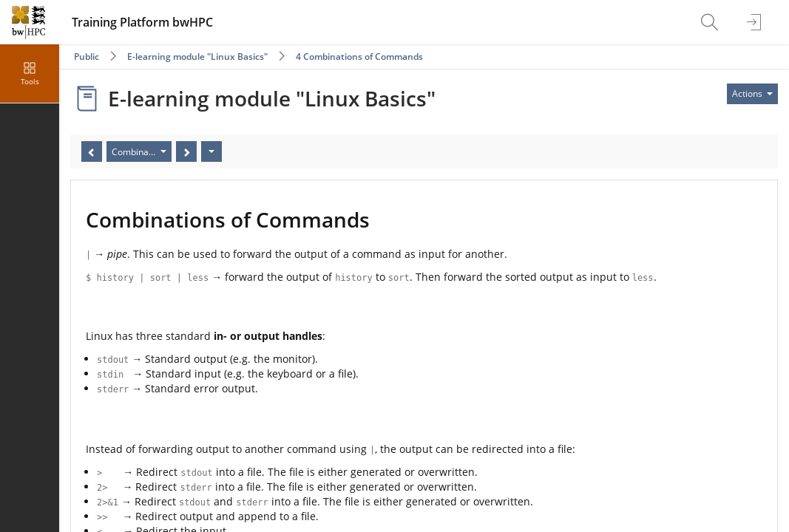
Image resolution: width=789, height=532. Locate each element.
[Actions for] (752, 94)
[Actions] (211, 151)
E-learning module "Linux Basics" (197, 57)
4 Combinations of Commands (359, 57)
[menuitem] (711, 22)
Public (87, 57)
